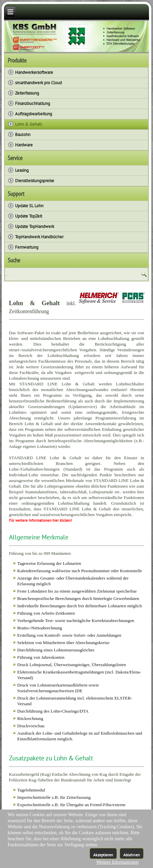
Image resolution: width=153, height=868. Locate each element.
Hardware (24, 145)
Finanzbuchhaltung (33, 103)
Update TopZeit (29, 216)
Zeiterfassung (27, 93)
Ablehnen (132, 855)
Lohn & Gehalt (28, 124)
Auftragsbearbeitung (34, 114)
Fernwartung (27, 247)
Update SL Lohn (29, 206)
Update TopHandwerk (35, 226)
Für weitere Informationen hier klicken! (40, 520)
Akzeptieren (103, 855)
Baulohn (23, 135)
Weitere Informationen (117, 862)
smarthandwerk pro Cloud (38, 83)
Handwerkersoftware (34, 72)
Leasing (22, 170)
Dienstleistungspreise (35, 181)
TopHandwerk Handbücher (39, 237)
